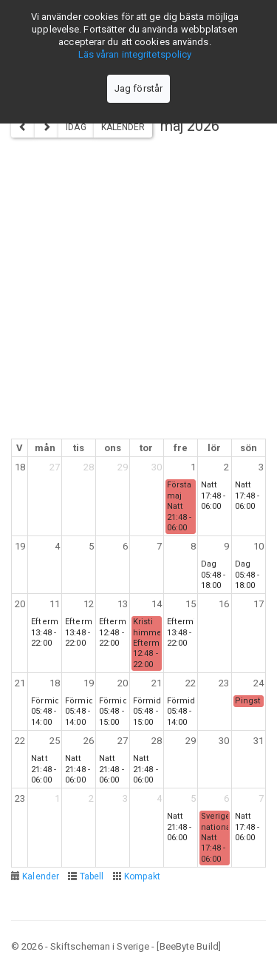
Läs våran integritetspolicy (135, 54)
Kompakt (143, 876)
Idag (76, 127)
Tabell (92, 876)
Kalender (123, 127)
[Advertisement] (138, 293)
